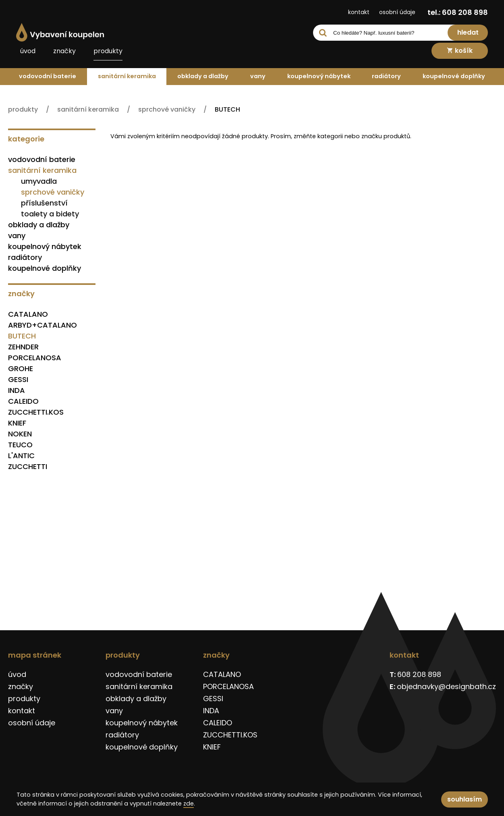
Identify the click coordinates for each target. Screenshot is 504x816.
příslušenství (44, 203)
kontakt (359, 12)
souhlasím (465, 799)
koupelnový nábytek (319, 76)
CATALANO (28, 314)
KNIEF (17, 423)
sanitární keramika (127, 76)
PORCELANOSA (35, 358)
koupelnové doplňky (454, 76)
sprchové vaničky (53, 192)
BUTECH (22, 336)
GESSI (18, 379)
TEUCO (20, 445)
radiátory (386, 76)
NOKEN (20, 434)
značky (64, 51)
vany (258, 76)
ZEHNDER (23, 347)
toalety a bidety (50, 214)
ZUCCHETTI (28, 466)
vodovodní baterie (48, 76)
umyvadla (39, 181)
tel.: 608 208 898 (458, 12)
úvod (28, 51)
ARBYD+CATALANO (43, 325)
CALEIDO (23, 401)
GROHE (21, 369)
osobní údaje (397, 12)
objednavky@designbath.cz (446, 686)
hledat (468, 32)
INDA (17, 390)
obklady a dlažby (203, 76)
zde (189, 804)
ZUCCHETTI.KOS (36, 412)
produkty (108, 51)
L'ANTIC (21, 456)
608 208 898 (419, 674)
